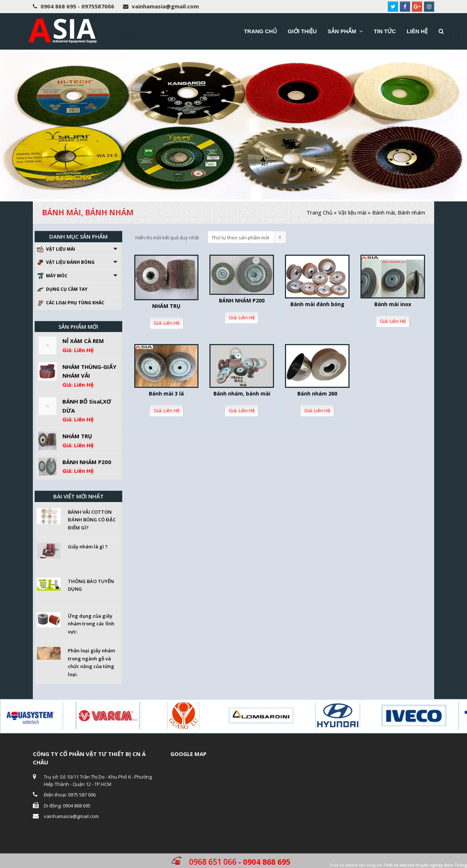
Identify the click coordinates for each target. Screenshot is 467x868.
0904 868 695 (267, 862)
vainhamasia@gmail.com (71, 816)
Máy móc (52, 276)
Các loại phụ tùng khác (71, 303)
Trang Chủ (319, 212)
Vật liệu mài (352, 212)
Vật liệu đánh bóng (66, 262)
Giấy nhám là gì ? (88, 547)
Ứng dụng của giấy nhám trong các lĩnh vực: (91, 624)
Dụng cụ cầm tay (62, 289)
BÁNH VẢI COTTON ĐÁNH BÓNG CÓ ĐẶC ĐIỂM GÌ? (92, 520)
